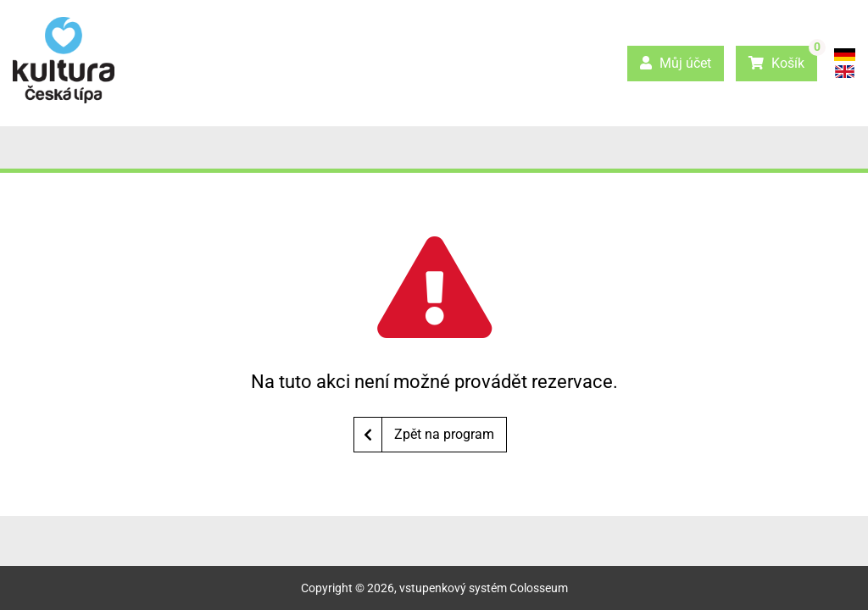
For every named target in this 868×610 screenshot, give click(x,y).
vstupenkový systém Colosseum (484, 588)
